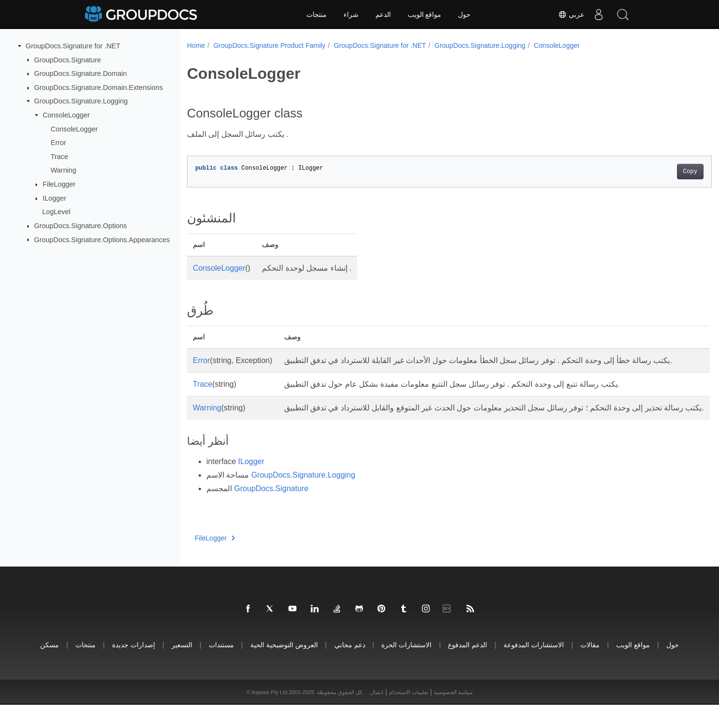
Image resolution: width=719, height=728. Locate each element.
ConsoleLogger (66, 115)
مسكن (50, 668)
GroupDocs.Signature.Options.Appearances (102, 239)
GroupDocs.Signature (68, 59)
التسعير (182, 668)
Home (196, 45)
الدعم (383, 15)
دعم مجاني (350, 668)
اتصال (377, 715)
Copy (654, 172)
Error (58, 143)
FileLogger (59, 184)
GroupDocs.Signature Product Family (270, 45)
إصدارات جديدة (134, 668)
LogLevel (56, 212)
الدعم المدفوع (467, 668)
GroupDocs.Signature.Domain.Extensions (99, 87)
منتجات (316, 15)
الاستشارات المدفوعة (534, 668)
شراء (351, 15)
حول (464, 15)
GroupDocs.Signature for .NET (73, 46)
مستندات (221, 668)
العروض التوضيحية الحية (284, 668)
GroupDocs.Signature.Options (81, 226)
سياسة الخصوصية (453, 715)
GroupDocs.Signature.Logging (81, 101)
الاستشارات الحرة (406, 668)
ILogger (54, 198)
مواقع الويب (425, 15)
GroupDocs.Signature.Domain (81, 73)
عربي (571, 15)
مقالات (590, 668)
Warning (64, 170)
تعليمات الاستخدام (409, 715)
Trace (59, 157)
